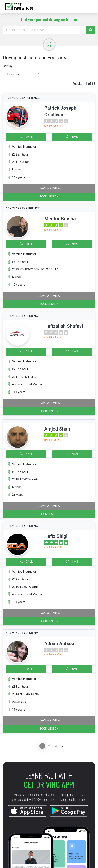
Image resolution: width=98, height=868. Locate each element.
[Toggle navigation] (91, 7)
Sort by (8, 66)
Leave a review (49, 188)
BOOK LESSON (49, 197)
